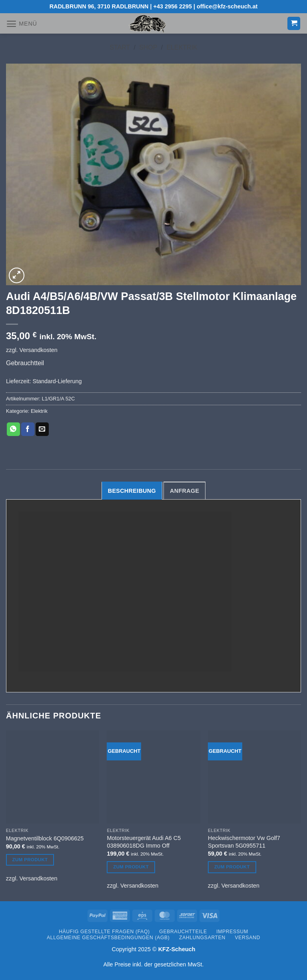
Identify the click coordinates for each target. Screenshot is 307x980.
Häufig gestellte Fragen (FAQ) (104, 932)
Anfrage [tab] (184, 491)
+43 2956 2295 (173, 6)
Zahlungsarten (202, 938)
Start (120, 47)
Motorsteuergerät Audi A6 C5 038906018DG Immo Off (144, 842)
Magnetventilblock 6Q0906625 (45, 838)
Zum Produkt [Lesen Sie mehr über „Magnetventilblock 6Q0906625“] (30, 860)
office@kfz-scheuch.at (227, 6)
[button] (22, 24)
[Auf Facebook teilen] (28, 429)
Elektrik (182, 47)
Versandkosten (39, 350)
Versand (248, 938)
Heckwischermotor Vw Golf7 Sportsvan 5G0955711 (244, 842)
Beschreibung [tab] (132, 491)
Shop (148, 47)
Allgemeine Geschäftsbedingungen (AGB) (108, 938)
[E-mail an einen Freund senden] (42, 429)
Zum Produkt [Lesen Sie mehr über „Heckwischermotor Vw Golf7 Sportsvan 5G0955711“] (232, 867)
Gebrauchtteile (183, 932)
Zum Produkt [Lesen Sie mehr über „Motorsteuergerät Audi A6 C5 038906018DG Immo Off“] (131, 867)
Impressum (232, 932)
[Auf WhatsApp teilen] (13, 429)
